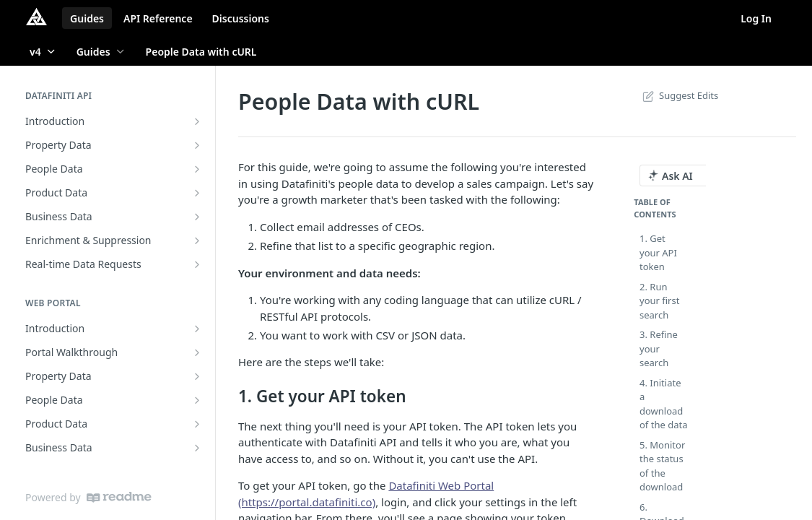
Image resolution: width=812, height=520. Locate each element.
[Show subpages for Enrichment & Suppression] (197, 240)
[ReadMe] (119, 497)
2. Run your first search (659, 301)
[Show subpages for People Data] (197, 169)
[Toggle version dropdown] (43, 51)
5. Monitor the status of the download (662, 466)
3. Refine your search (659, 348)
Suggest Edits (679, 95)
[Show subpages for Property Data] (197, 145)
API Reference (158, 18)
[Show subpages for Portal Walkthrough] (197, 352)
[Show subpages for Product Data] (197, 193)
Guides (87, 18)
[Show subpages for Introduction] (197, 121)
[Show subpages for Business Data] (197, 217)
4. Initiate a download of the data (663, 404)
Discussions (241, 18)
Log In (756, 18)
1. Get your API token (658, 252)
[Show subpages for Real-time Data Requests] (197, 264)
